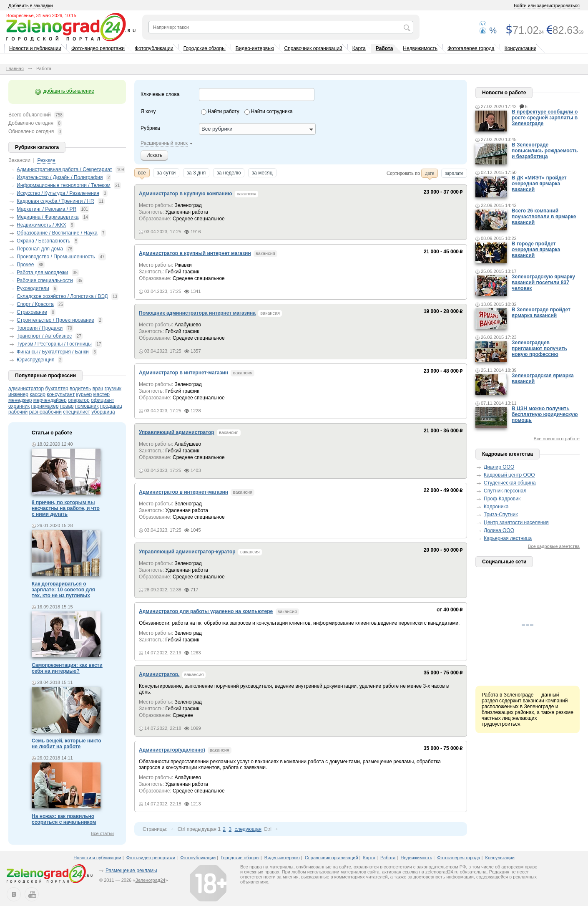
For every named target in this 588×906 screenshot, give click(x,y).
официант (103, 400)
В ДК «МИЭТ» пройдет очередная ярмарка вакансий (539, 184)
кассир (38, 394)
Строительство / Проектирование (55, 320)
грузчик (113, 389)
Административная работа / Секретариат (64, 169)
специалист (77, 412)
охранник (19, 406)
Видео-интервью (255, 48)
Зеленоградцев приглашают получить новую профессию (539, 348)
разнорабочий (45, 412)
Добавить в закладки (31, 5)
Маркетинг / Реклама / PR (46, 209)
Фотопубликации (154, 48)
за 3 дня (196, 174)
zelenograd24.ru (442, 872)
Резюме (46, 160)
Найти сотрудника (272, 111)
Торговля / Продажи (40, 328)
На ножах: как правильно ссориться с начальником (64, 819)
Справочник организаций (313, 48)
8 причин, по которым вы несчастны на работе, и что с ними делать (66, 508)
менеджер (20, 400)
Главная (15, 68)
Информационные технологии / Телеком (64, 185)
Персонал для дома (40, 249)
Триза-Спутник (501, 515)
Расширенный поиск (164, 143)
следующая (248, 829)
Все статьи (102, 833)
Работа (384, 48)
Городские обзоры (205, 48)
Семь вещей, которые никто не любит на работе (67, 744)
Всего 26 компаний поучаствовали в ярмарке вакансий (544, 217)
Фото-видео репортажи (98, 48)
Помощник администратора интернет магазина (197, 313)
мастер (101, 394)
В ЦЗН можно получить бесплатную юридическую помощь (545, 414)
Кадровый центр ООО (509, 475)
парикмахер (45, 406)
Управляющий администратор (177, 432)
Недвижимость (420, 48)
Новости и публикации (35, 48)
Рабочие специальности (45, 280)
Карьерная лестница (508, 538)
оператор (79, 400)
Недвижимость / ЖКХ (41, 225)
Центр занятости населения (516, 522)
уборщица (103, 412)
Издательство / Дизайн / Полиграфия (60, 177)
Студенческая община (510, 483)
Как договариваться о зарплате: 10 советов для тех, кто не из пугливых (63, 590)
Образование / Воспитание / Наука (57, 233)
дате (430, 174)
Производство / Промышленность (56, 257)
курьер (84, 394)
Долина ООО (499, 530)
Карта (359, 48)
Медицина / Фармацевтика (48, 217)
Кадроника (496, 507)
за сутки (166, 174)
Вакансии (19, 160)
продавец (111, 406)
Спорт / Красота (35, 304)
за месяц (262, 174)
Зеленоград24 (150, 880)
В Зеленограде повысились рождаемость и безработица (545, 151)
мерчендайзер (50, 400)
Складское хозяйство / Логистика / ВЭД (62, 296)
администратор (26, 389)
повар (67, 406)
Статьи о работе (52, 433)
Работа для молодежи (42, 273)
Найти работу (224, 111)
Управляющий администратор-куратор (187, 552)
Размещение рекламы (131, 871)
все (142, 174)
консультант (61, 394)
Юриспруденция (36, 360)
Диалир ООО (499, 467)
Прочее (25, 265)
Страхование (32, 312)
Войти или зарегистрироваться (547, 5)
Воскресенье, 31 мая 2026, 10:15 (41, 15)
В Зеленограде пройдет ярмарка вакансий (541, 313)
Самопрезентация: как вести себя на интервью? (67, 668)
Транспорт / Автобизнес (44, 336)
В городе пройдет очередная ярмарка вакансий (536, 250)
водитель (80, 389)
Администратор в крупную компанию (185, 194)
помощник (87, 406)
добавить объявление (69, 91)
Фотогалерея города (471, 48)
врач (98, 389)
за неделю (229, 174)
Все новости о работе (557, 439)
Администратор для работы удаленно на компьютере (206, 611)
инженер (18, 394)
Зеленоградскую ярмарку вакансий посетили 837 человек (543, 283)
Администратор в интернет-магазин (183, 373)
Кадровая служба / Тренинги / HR (55, 201)
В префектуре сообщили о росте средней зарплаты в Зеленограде (545, 118)
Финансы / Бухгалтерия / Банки (53, 352)
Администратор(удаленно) (172, 750)
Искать (154, 155)
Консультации (521, 48)
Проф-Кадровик (502, 499)
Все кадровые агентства (554, 546)
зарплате (454, 174)
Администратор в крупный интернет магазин (195, 253)
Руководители (33, 288)
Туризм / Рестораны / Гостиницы (54, 344)
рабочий (18, 412)
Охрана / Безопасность (43, 241)
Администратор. (159, 674)
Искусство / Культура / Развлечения (58, 193)
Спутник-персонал (505, 491)
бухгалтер (57, 389)
